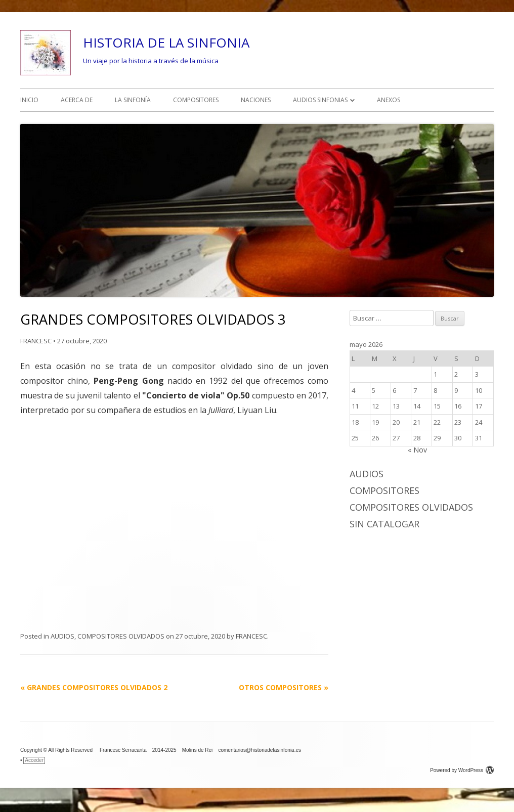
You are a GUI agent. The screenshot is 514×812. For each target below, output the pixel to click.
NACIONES (256, 100)
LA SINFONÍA (133, 100)
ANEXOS (389, 100)
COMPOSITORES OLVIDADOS (121, 636)
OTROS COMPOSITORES (284, 687)
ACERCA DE (77, 100)
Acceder (34, 760)
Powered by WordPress (462, 770)
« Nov (417, 450)
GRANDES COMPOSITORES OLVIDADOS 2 (94, 687)
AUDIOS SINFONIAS (320, 100)
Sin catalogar (384, 524)
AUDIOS (62, 636)
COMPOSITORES (196, 100)
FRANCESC (36, 341)
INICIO (29, 100)
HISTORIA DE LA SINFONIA (166, 42)
